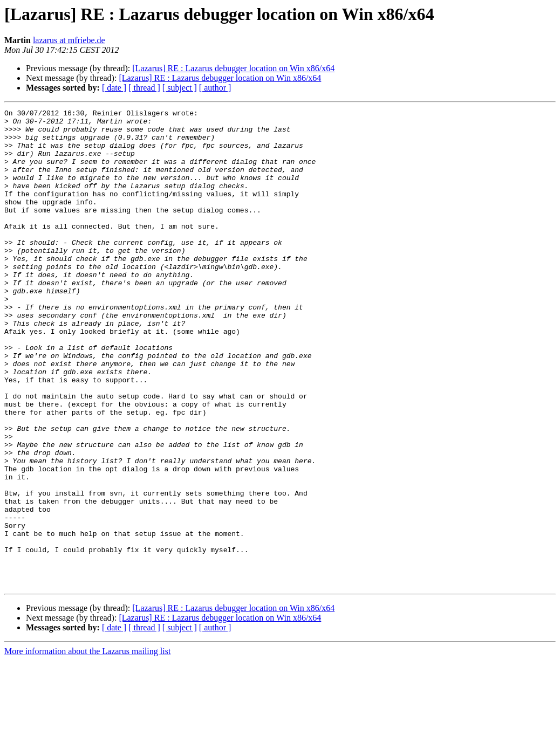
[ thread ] (144, 88)
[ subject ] (180, 88)
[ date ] (114, 88)
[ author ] (215, 88)
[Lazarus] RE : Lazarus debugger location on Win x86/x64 (233, 68)
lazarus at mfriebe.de (69, 40)
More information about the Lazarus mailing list (87, 747)
